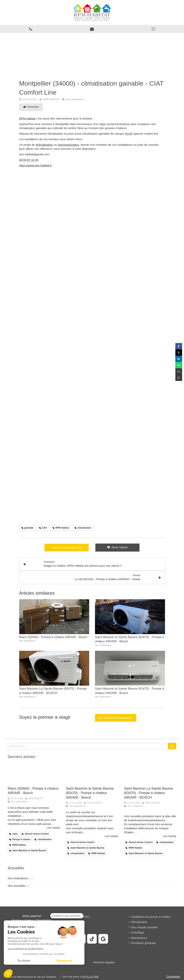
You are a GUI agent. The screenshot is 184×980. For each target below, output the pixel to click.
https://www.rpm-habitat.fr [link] (35, 165)
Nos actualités (17, 886)
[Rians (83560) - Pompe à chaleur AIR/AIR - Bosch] (34, 774)
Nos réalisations (18, 878)
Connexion (173, 976)
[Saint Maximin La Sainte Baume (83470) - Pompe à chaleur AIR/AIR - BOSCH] (150, 774)
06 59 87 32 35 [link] (29, 160)
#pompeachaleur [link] (68, 145)
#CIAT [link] (129, 134)
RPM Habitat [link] (27, 118)
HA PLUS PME (90, 977)
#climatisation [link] (44, 145)
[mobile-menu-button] (153, 29)
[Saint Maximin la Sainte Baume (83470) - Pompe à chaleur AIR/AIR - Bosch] (92, 774)
